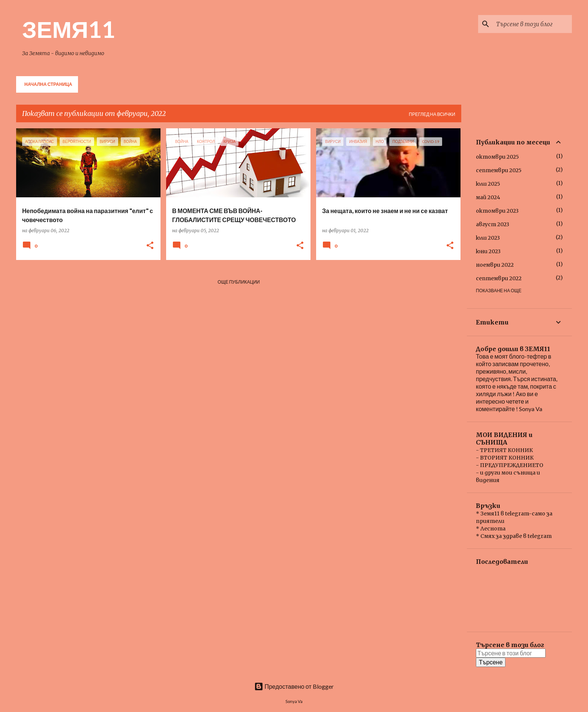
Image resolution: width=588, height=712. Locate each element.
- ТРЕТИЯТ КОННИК (504, 450)
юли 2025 (488, 184)
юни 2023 (488, 251)
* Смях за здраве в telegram (514, 536)
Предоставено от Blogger (294, 686)
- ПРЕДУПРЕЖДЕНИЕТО (510, 465)
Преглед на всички (432, 114)
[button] (150, 246)
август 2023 (493, 224)
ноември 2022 (495, 265)
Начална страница (48, 84)
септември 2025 (499, 170)
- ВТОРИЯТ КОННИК (505, 458)
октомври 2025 (497, 157)
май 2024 (488, 197)
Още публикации (238, 282)
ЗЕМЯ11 (69, 29)
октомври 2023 (497, 211)
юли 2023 (488, 238)
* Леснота (491, 529)
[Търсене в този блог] (532, 24)
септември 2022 (499, 278)
